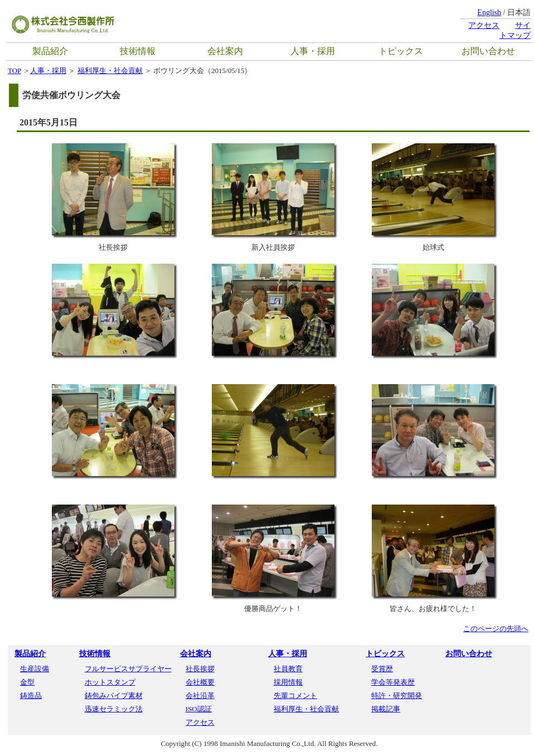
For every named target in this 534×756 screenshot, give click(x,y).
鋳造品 (31, 696)
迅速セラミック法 (114, 709)
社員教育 (288, 669)
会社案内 (225, 51)
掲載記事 (386, 709)
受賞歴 (382, 669)
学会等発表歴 (393, 682)
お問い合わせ (488, 51)
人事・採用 (313, 51)
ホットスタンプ (110, 682)
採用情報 (288, 682)
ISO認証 (199, 709)
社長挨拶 (200, 669)
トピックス (401, 51)
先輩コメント (295, 696)
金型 (27, 682)
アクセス (484, 25)
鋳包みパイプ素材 (114, 696)
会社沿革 (200, 696)
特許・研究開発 (397, 696)
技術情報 (138, 51)
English (489, 13)
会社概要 (200, 682)
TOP (14, 71)
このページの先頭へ (496, 629)
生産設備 (35, 669)
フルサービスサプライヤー (128, 669)
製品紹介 (50, 51)
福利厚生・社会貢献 (110, 71)
